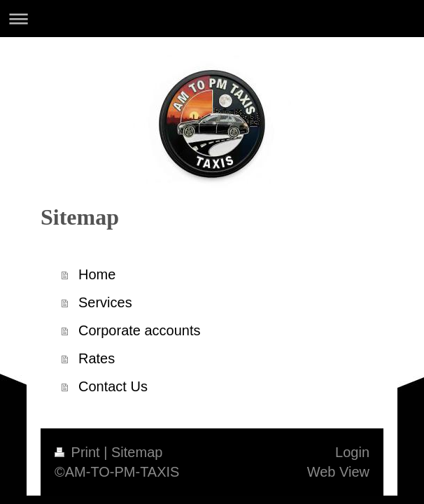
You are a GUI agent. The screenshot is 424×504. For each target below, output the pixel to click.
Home (97, 274)
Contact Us (113, 386)
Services (105, 302)
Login (352, 452)
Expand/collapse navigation (212, 19)
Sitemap (137, 452)
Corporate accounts (140, 330)
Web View (338, 472)
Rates (97, 358)
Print (79, 452)
